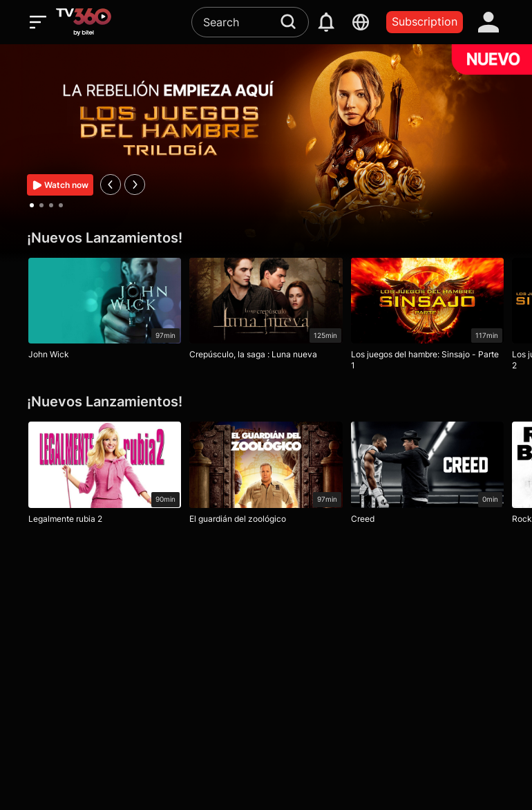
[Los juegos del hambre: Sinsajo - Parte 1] (428, 318)
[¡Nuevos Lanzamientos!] (266, 238)
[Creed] (428, 476)
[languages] (361, 22)
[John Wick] (105, 312)
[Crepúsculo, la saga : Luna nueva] (266, 312)
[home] (84, 22)
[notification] (326, 22)
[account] (488, 22)
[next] (135, 185)
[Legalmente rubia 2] (105, 476)
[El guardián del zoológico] (266, 476)
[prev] (111, 185)
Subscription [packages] (425, 21)
